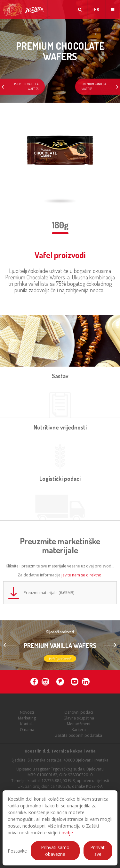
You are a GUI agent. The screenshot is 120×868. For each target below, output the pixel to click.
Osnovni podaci (79, 715)
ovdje (67, 833)
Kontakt (27, 727)
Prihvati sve (98, 851)
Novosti (27, 715)
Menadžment (79, 727)
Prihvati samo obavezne (55, 851)
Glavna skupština (79, 721)
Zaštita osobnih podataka (79, 739)
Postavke (17, 851)
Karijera (79, 733)
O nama (27, 733)
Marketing (27, 721)
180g (60, 225)
